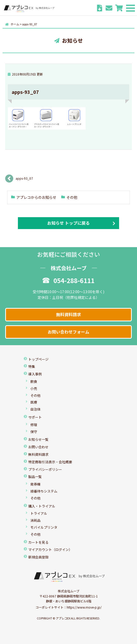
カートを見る (38, 542)
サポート (35, 417)
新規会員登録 (38, 557)
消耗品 (35, 520)
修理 (34, 425)
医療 (34, 402)
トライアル (39, 513)
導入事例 (35, 374)
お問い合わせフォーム (68, 332)
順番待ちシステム (44, 491)
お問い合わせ (38, 447)
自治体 (35, 409)
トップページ (38, 359)
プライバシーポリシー (45, 469)
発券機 (35, 484)
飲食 (34, 381)
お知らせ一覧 (38, 439)
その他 (72, 197)
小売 (34, 388)
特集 (32, 366)
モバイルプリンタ (44, 527)
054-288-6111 (68, 280)
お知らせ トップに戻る (68, 223)
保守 (34, 432)
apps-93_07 (24, 178)
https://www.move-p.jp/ (84, 607)
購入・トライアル (42, 506)
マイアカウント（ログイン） (50, 550)
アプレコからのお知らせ (36, 197)
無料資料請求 (68, 314)
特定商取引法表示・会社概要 (50, 462)
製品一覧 (35, 477)
